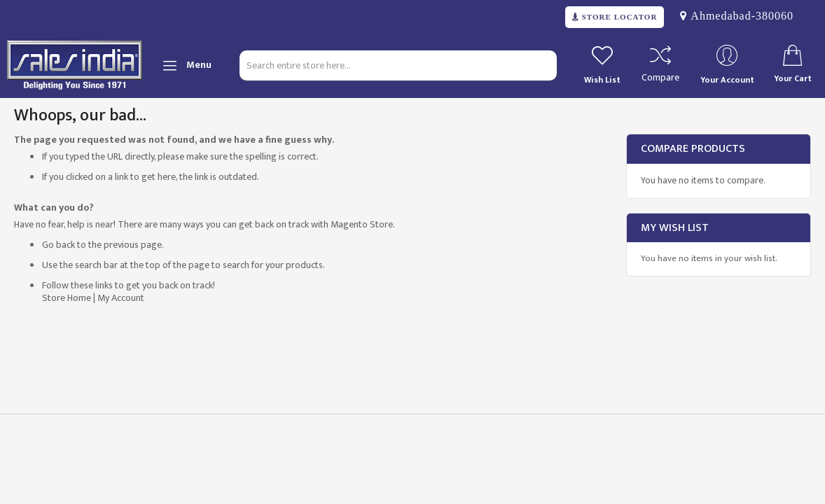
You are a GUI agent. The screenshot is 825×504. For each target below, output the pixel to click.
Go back (58, 245)
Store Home (67, 298)
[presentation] (113, 459)
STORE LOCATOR (618, 17)
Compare (660, 77)
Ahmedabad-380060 (740, 15)
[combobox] (398, 65)
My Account (121, 298)
